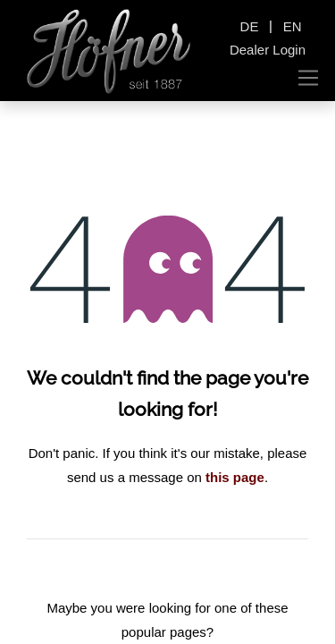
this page (235, 477)
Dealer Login (268, 50)
